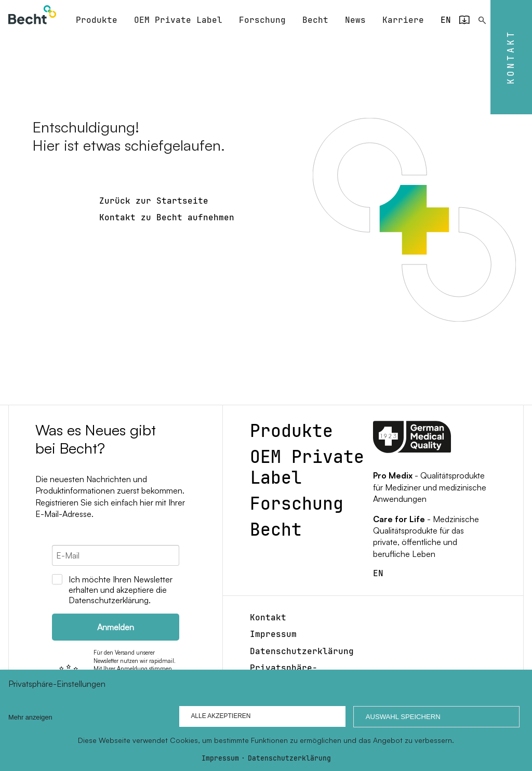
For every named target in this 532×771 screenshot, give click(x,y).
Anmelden (116, 626)
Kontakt (511, 57)
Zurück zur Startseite (154, 200)
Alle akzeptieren (217, 716)
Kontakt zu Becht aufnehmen (167, 216)
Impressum (220, 759)
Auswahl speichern (402, 717)
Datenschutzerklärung (289, 759)
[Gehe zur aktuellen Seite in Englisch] (446, 19)
